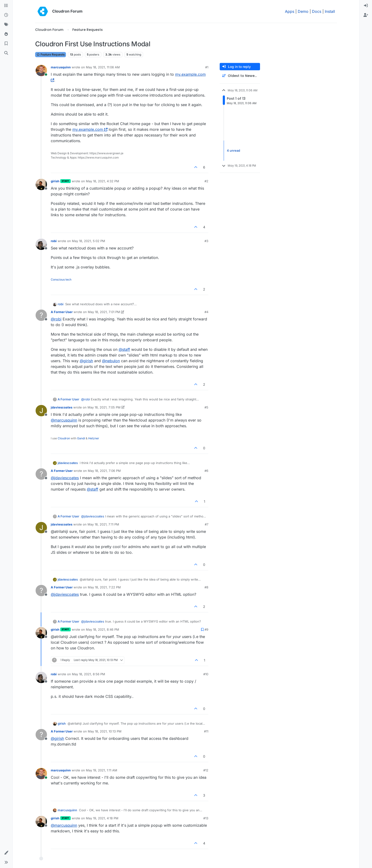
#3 (206, 241)
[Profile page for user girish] (41, 184)
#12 (206, 770)
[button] (6, 853)
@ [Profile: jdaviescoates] (65, 478)
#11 (206, 731)
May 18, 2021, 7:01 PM (104, 312)
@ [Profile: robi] (56, 319)
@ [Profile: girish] (86, 361)
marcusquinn (61, 67)
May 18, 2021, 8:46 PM (102, 629)
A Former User (62, 312)
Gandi (81, 438)
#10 (206, 674)
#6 (206, 471)
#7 (207, 524)
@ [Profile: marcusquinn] (64, 420)
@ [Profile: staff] (124, 349)
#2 (206, 181)
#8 (206, 587)
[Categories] (6, 6)
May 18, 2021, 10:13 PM (105, 731)
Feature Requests (51, 54)
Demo (303, 11)
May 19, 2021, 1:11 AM (102, 770)
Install (330, 11)
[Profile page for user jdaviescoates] (41, 411)
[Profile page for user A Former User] (41, 315)
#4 (206, 312)
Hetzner (94, 438)
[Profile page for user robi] (41, 244)
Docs (317, 11)
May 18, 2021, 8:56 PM (88, 674)
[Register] (366, 15)
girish (55, 181)
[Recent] (6, 15)
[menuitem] (366, 6)
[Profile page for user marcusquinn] (41, 70)
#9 (206, 629)
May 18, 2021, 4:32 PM (102, 181)
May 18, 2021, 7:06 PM (104, 471)
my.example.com (90, 129)
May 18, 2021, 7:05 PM (104, 407)
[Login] (366, 6)
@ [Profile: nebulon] (111, 361)
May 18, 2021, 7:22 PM (104, 587)
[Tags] (6, 25)
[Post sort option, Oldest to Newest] (240, 76)
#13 (206, 818)
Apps (290, 11)
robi (54, 241)
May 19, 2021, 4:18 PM (102, 818)
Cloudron (64, 438)
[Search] (6, 53)
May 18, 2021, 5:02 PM (88, 241)
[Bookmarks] (6, 44)
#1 (207, 67)
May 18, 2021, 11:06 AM (103, 67)
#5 (206, 407)
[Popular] (6, 34)
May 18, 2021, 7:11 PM (103, 524)
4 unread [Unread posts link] (233, 150)
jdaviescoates (62, 407)
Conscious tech (61, 279)
